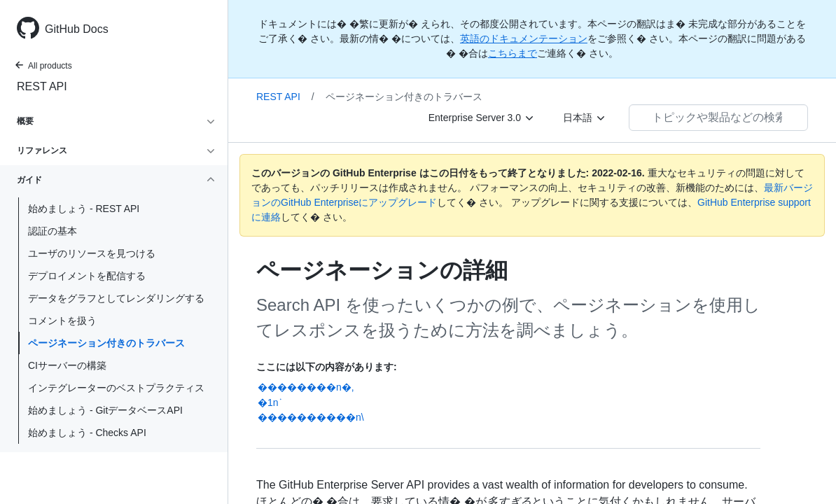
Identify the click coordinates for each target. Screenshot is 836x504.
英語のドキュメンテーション (524, 38)
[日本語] (585, 118)
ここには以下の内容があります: (327, 367)
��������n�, (306, 387)
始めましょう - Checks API (87, 433)
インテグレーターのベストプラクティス (116, 388)
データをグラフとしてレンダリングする (116, 298)
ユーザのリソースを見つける (92, 253)
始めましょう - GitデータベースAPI (105, 410)
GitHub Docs (77, 29)
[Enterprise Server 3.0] (482, 118)
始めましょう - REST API (84, 209)
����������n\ (311, 417)
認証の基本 (53, 231)
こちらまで (513, 53)
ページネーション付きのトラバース (106, 343)
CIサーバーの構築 (67, 365)
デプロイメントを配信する (87, 276)
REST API (42, 86)
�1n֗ (268, 402)
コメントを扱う (62, 321)
